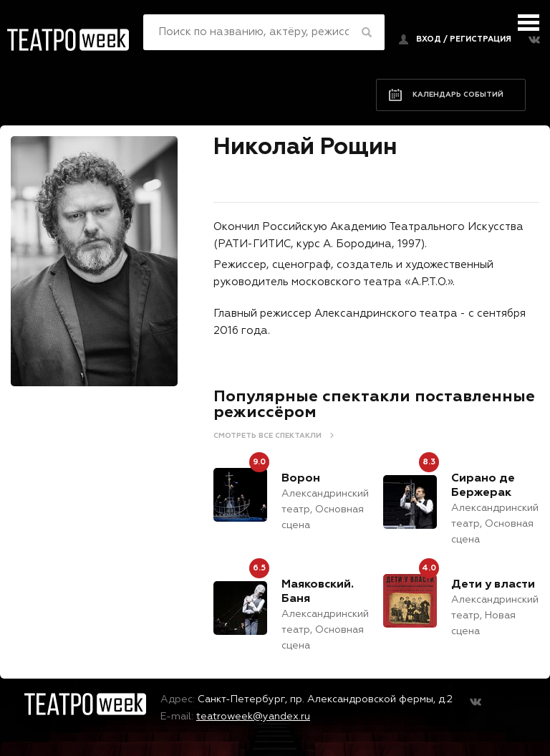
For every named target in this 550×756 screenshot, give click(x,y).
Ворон (301, 479)
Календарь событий (458, 95)
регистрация (481, 39)
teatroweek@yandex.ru (253, 717)
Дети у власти (493, 585)
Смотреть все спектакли (267, 436)
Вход (429, 39)
